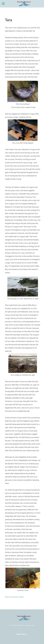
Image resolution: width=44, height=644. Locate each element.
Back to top (22, 634)
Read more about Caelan (14, 597)
